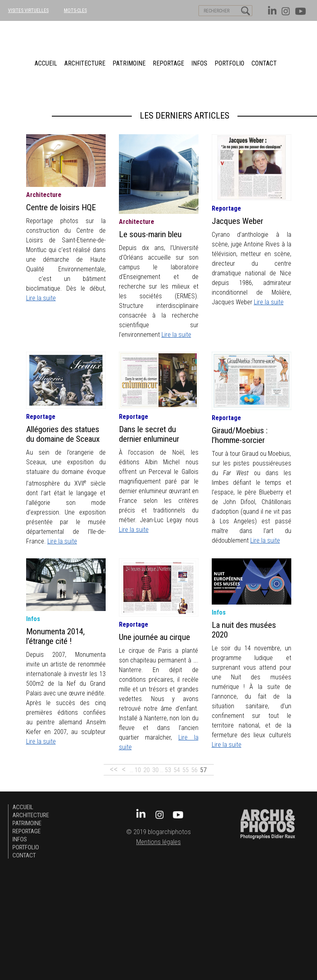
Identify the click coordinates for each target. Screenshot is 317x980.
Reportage (168, 63)
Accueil (46, 63)
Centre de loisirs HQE (61, 207)
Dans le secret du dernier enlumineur (149, 434)
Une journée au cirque (154, 637)
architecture (85, 63)
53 (168, 770)
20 (147, 770)
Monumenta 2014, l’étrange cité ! (55, 636)
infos (33, 619)
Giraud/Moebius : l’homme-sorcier (240, 435)
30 (155, 770)
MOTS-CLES (75, 10)
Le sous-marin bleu (150, 234)
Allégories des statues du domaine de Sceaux (63, 434)
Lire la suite (41, 298)
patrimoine (129, 63)
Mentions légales (158, 842)
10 (138, 770)
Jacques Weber (237, 221)
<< (114, 769)
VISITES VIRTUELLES (28, 10)
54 (177, 770)
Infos (199, 63)
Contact (264, 63)
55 (186, 770)
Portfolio (229, 63)
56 (194, 770)
